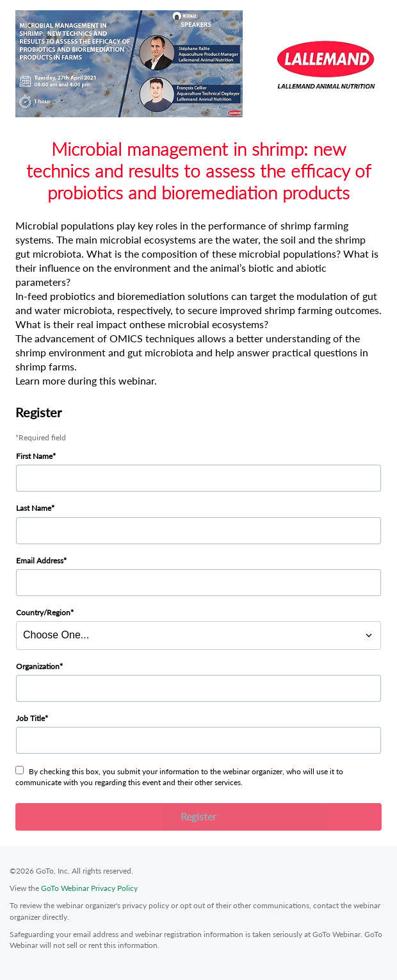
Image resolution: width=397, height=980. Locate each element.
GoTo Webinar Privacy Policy (89, 888)
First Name (34, 456)
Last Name (34, 508)
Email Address (40, 561)
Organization (38, 666)
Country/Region (43, 612)
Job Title (30, 718)
